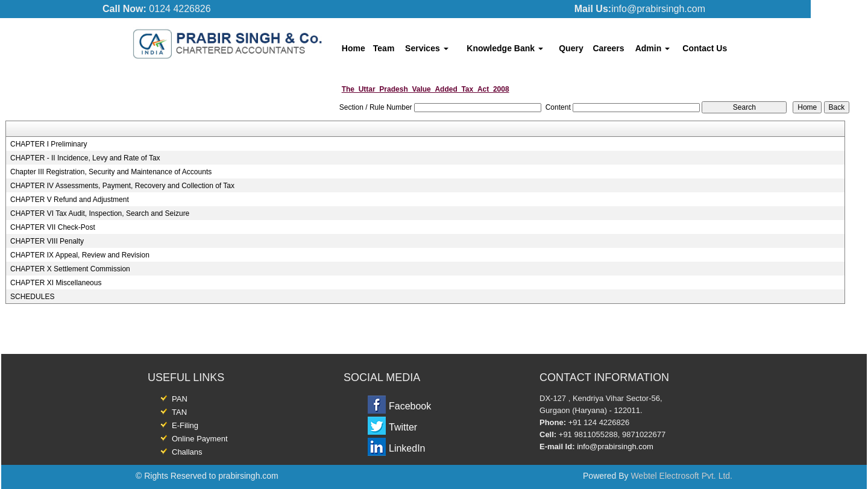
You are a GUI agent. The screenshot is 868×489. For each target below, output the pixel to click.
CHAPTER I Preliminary (49, 144)
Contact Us (705, 48)
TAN (179, 412)
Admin (653, 48)
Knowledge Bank (505, 48)
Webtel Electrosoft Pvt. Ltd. (681, 476)
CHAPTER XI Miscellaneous (56, 283)
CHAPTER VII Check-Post (53, 227)
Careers (608, 48)
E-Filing (185, 425)
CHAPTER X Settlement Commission (70, 269)
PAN (180, 399)
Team (384, 48)
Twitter (403, 427)
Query (571, 48)
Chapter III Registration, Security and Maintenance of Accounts (111, 172)
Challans (187, 452)
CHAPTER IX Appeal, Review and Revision (80, 255)
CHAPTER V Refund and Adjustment (70, 200)
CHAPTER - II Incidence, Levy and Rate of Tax (85, 158)
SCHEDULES (32, 297)
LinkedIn (407, 448)
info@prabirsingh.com (615, 446)
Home (354, 48)
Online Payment (200, 439)
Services (427, 48)
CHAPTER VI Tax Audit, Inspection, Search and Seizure (100, 213)
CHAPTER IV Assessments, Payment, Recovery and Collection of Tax (122, 186)
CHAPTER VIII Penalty (47, 241)
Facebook (410, 406)
